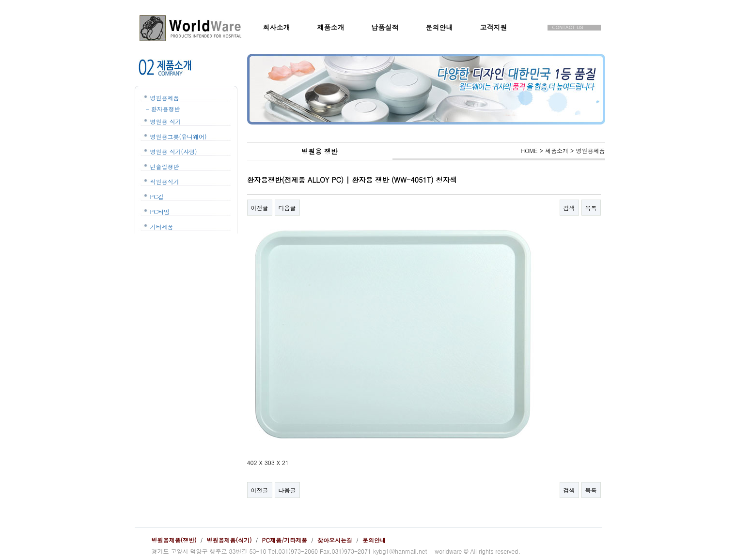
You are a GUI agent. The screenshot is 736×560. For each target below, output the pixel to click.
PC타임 (160, 211)
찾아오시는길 (335, 540)
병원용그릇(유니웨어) (179, 136)
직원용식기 (165, 181)
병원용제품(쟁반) (174, 540)
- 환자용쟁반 (163, 109)
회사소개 (277, 27)
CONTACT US (568, 28)
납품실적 (385, 27)
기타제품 (162, 226)
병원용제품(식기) (229, 540)
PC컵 (157, 196)
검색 (569, 208)
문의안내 (439, 27)
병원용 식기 (166, 121)
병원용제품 (165, 98)
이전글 (260, 208)
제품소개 (331, 27)
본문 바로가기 (0, 0)
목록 (591, 208)
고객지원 (494, 27)
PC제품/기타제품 (285, 540)
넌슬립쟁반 (165, 166)
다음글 (287, 208)
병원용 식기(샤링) (174, 151)
